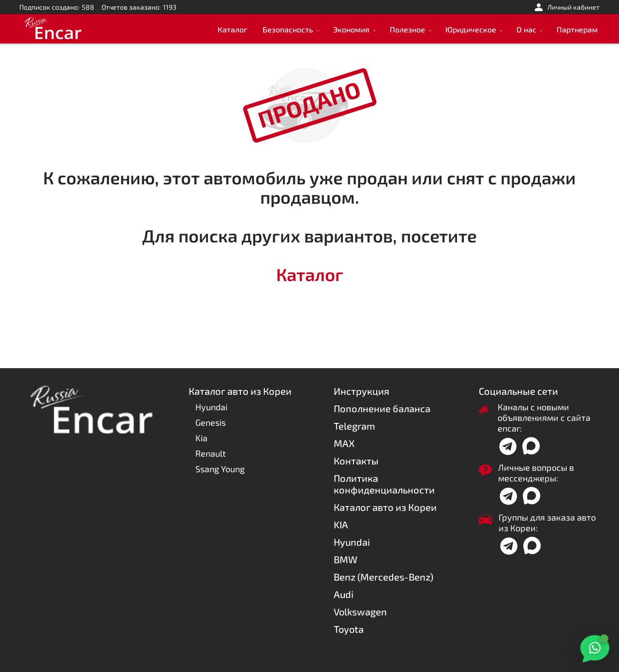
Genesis (211, 422)
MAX (344, 443)
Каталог (232, 29)
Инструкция (361, 391)
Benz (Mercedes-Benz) (383, 577)
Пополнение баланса (382, 408)
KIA (341, 524)
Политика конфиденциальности (384, 484)
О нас (526, 29)
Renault (211, 453)
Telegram (354, 426)
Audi (344, 594)
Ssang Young (220, 469)
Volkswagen (360, 612)
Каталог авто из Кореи (385, 507)
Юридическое (471, 29)
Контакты (356, 461)
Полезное (407, 29)
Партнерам (577, 29)
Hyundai (211, 407)
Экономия (351, 29)
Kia (201, 438)
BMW (346, 559)
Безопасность (288, 29)
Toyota (349, 629)
